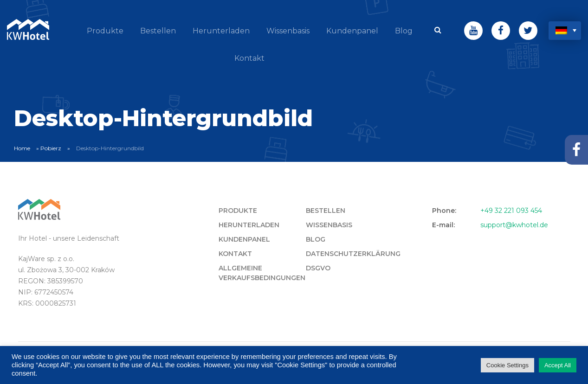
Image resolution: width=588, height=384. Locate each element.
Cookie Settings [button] (507, 365)
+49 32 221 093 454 (511, 211)
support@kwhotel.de (514, 225)
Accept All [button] (558, 365)
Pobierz (51, 148)
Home (22, 148)
